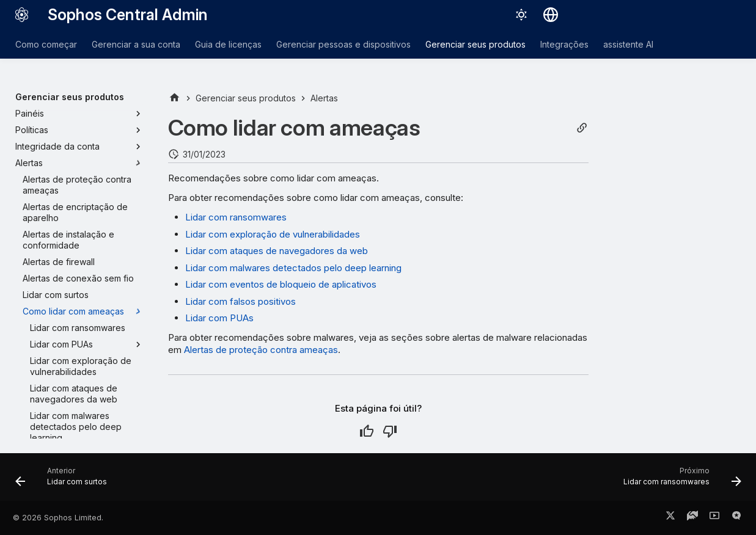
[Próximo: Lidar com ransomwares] (678, 481)
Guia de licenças (228, 44)
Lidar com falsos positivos (240, 301)
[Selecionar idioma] (551, 15)
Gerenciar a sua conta (136, 44)
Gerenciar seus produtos (475, 44)
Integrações (564, 44)
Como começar (46, 44)
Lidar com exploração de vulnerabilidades (273, 234)
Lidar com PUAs (219, 318)
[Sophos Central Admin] (22, 15)
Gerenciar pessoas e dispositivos (343, 44)
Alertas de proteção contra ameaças (261, 350)
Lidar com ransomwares (236, 217)
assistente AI (628, 44)
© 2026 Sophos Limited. (58, 518)
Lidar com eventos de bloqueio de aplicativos (281, 284)
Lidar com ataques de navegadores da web (277, 251)
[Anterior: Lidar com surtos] (65, 481)
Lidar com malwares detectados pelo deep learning (293, 268)
